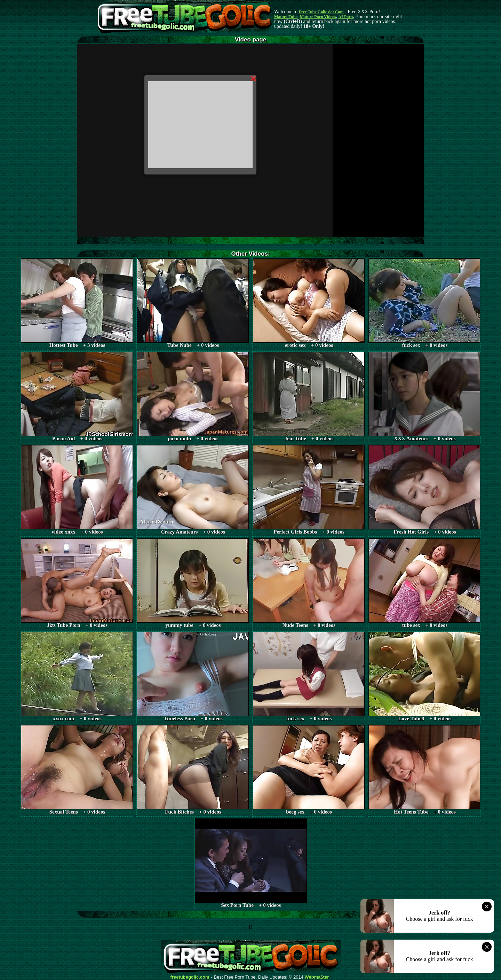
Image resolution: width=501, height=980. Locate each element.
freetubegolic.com (190, 977)
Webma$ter (317, 977)
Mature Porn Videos (318, 17)
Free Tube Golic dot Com (321, 12)
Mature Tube (286, 17)
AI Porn (346, 17)
